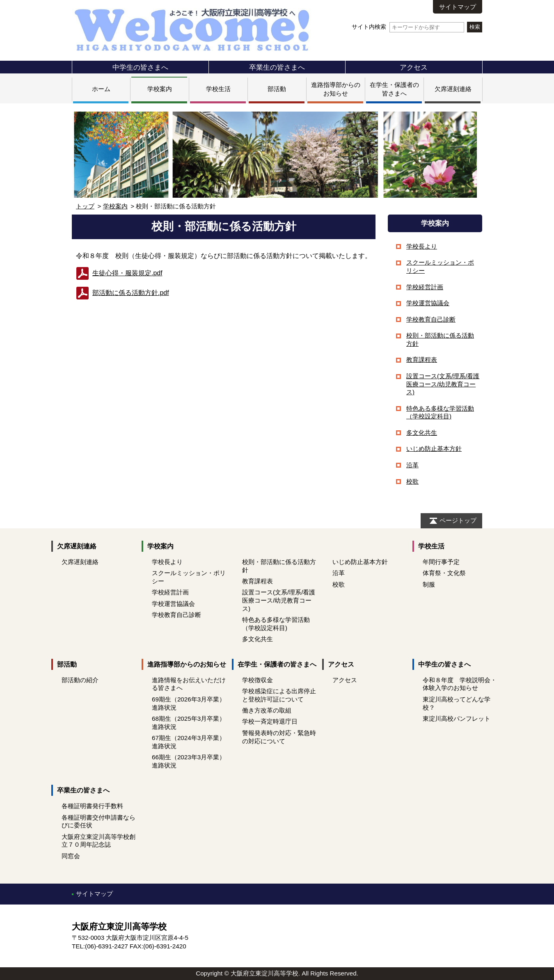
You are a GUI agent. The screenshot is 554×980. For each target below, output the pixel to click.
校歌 (412, 481)
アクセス (414, 67)
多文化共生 (422, 433)
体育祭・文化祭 (444, 573)
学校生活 (218, 89)
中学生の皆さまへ (140, 67)
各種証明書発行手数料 (92, 806)
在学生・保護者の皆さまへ (277, 664)
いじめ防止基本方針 (434, 449)
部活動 (277, 89)
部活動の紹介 (80, 680)
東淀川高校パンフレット (457, 718)
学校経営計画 (425, 287)
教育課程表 (422, 360)
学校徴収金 (258, 680)
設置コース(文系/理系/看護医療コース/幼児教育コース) (443, 384)
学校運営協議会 (428, 303)
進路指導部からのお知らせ (187, 664)
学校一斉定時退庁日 (270, 721)
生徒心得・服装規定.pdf (127, 273)
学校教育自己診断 (431, 319)
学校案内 (160, 89)
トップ (85, 206)
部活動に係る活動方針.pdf (131, 293)
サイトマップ (458, 7)
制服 (429, 584)
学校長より (422, 246)
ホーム (101, 89)
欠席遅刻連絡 (453, 89)
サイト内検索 (408, 27)
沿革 (412, 465)
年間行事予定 (441, 562)
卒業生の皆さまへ (277, 67)
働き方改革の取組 (267, 710)
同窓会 (71, 856)
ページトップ (458, 520)
